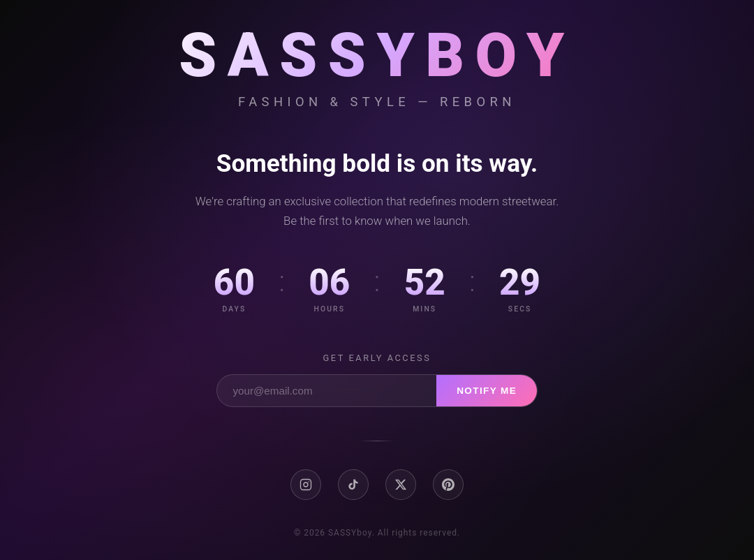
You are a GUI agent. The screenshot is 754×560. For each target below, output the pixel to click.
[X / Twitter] (401, 485)
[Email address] (327, 391)
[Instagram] (306, 485)
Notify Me (487, 391)
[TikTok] (353, 485)
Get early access (377, 358)
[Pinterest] (448, 485)
